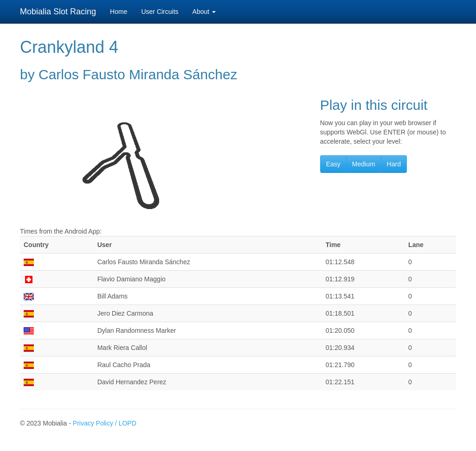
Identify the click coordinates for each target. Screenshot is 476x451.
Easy (333, 164)
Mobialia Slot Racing (58, 12)
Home (119, 12)
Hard (394, 164)
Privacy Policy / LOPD (105, 423)
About (204, 12)
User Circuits (160, 12)
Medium (364, 164)
